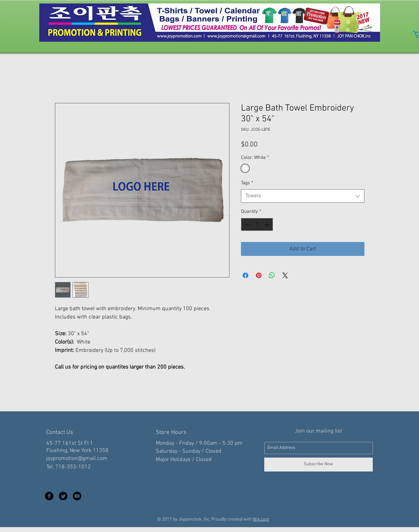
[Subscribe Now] (319, 465)
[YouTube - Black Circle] (77, 496)
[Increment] (268, 224)
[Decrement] (246, 224)
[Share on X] (285, 275)
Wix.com (261, 519)
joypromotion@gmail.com (77, 459)
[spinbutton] (257, 224)
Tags (247, 183)
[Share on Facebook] (245, 275)
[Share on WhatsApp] (272, 275)
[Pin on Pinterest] (259, 275)
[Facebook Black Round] (49, 496)
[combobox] (303, 196)
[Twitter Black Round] (63, 496)
